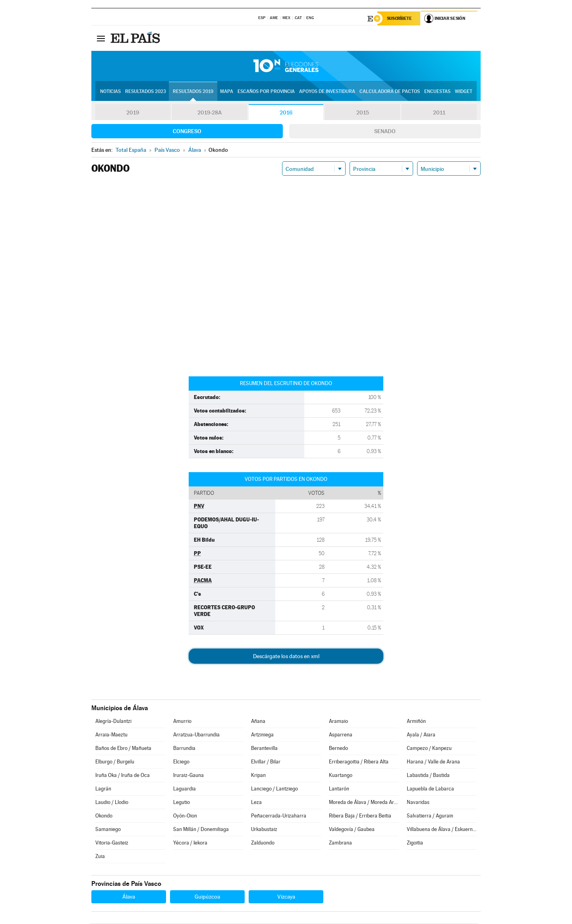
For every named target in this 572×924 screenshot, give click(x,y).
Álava (129, 897)
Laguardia (185, 789)
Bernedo (338, 749)
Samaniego (108, 830)
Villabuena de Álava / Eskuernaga (442, 830)
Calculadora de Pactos (390, 92)
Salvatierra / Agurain (430, 816)
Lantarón (339, 789)
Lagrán (103, 789)
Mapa (227, 92)
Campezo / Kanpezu (429, 749)
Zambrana (340, 843)
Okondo (104, 816)
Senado (385, 132)
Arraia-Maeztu (111, 735)
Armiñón (416, 722)
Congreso (187, 132)
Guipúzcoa (207, 897)
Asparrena (341, 735)
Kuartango (341, 776)
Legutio (182, 803)
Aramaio (338, 722)
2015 (363, 113)
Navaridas (418, 803)
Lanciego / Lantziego (274, 789)
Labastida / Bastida (428, 776)
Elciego (181, 762)
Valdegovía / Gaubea (352, 830)
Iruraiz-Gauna (188, 776)
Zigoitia (415, 843)
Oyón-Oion (185, 816)
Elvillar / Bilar (266, 762)
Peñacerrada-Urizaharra (279, 816)
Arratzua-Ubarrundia (196, 735)
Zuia (100, 857)
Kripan (258, 776)
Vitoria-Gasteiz (112, 843)
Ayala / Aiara (421, 735)
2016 (286, 113)
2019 (133, 113)
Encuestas (437, 92)
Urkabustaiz (264, 830)
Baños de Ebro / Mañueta (123, 749)
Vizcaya (286, 897)
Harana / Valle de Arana (433, 762)
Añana (258, 722)
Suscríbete (400, 19)
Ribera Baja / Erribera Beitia (360, 816)
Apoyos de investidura (327, 92)
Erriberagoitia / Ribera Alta (359, 762)
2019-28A (210, 113)
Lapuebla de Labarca (430, 789)
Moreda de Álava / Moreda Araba (364, 803)
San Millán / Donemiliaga (201, 830)
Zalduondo (263, 843)
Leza (256, 803)
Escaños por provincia (266, 92)
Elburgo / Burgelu (115, 762)
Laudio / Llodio (112, 803)
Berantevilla (264, 749)
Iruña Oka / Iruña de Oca (123, 776)
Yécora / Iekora (190, 843)
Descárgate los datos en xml (286, 657)
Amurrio (182, 722)
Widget (464, 92)
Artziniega (262, 735)
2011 (439, 113)
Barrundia (184, 749)
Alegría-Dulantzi (113, 722)
